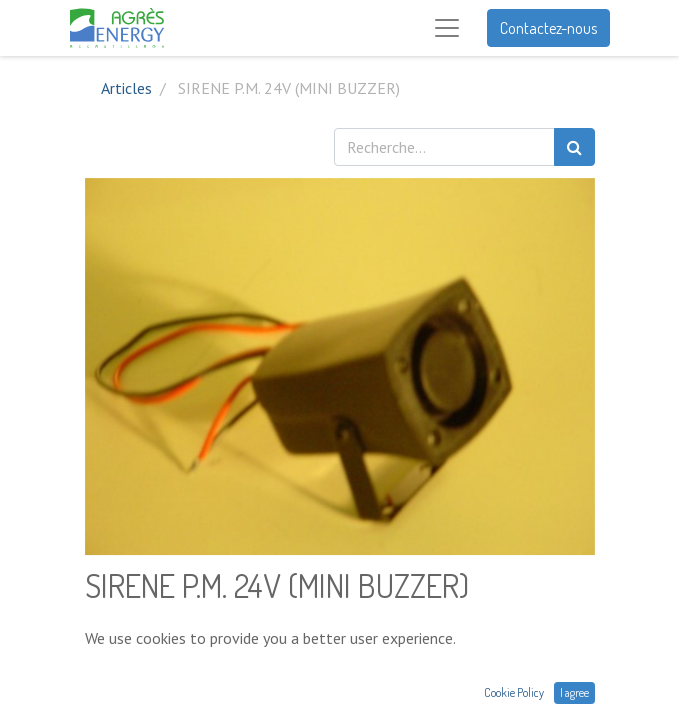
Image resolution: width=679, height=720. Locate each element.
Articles (126, 88)
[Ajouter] (191, 672)
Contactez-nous (548, 28)
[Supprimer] (104, 672)
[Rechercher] (574, 147)
